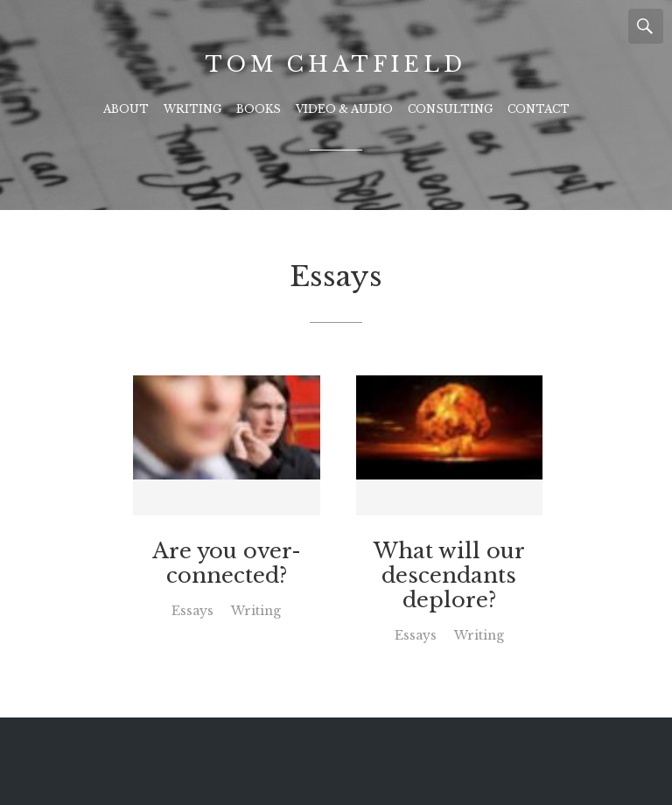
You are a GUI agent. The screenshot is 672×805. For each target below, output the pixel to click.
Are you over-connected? (227, 563)
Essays (192, 611)
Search (646, 26)
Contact (539, 109)
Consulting (450, 109)
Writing (192, 109)
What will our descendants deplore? (449, 576)
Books (259, 109)
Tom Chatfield (336, 64)
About (126, 109)
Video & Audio (344, 109)
